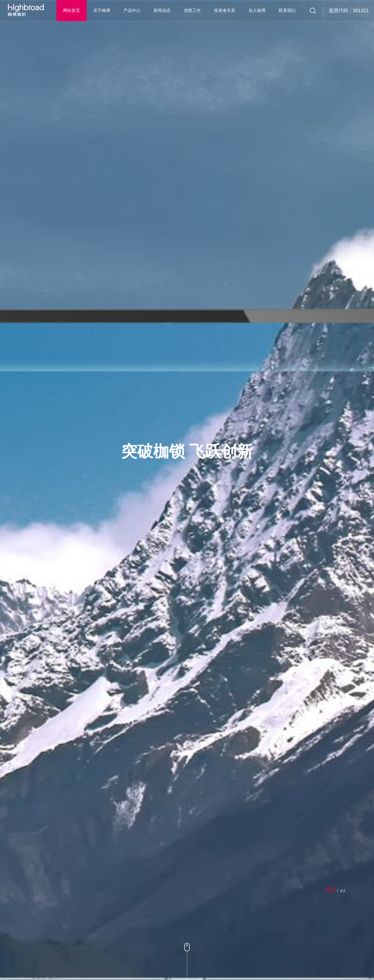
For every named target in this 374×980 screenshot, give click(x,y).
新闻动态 (162, 10)
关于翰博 (102, 10)
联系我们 (287, 10)
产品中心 (132, 10)
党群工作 (192, 10)
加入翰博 (257, 10)
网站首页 (72, 10)
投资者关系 (225, 10)
